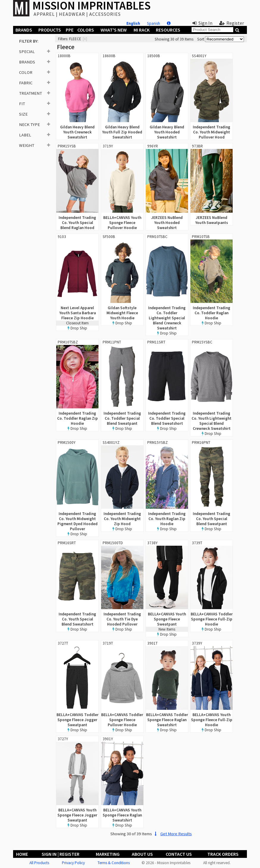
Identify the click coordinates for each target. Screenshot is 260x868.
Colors (86, 30)
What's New (114, 30)
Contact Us (179, 854)
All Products (39, 863)
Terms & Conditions (114, 863)
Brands (24, 30)
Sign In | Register (61, 854)
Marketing (108, 854)
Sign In (202, 23)
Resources (168, 30)
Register (232, 23)
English (133, 23)
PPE (70, 30)
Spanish (154, 23)
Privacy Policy (73, 863)
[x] (85, 39)
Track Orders (223, 854)
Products (50, 30)
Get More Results (172, 834)
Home (22, 854)
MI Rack (142, 30)
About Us (142, 854)
